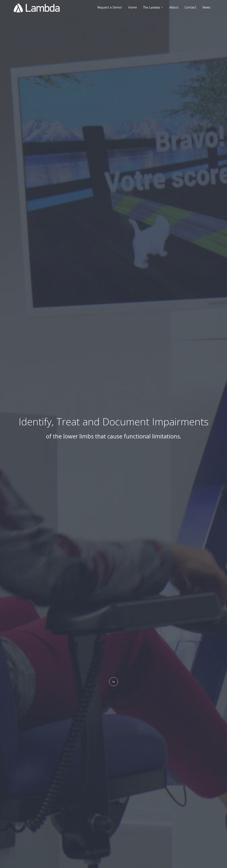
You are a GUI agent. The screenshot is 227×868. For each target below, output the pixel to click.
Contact (190, 7)
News (206, 7)
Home (133, 7)
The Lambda (153, 7)
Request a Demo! (110, 7)
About (174, 7)
